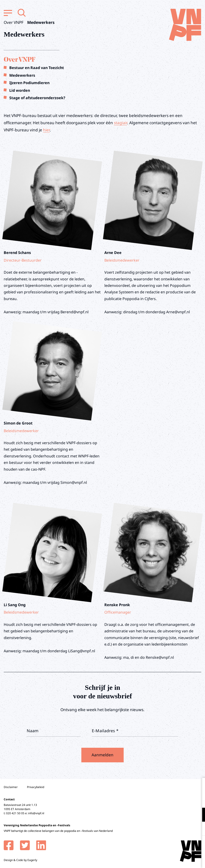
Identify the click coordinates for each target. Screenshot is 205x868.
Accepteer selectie (165, 859)
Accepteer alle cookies (165, 846)
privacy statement (182, 800)
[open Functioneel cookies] (198, 815)
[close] (198, 786)
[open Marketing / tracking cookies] (198, 829)
